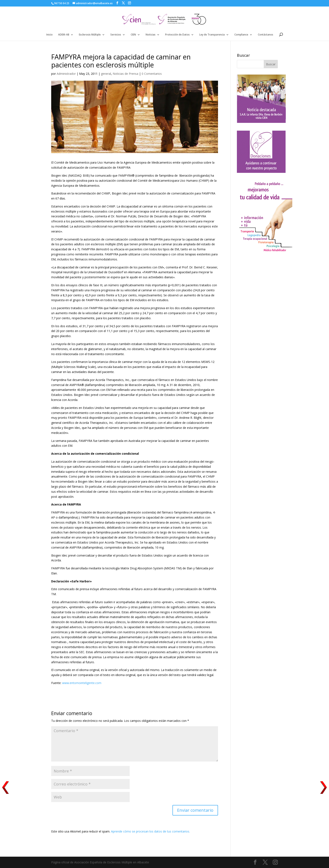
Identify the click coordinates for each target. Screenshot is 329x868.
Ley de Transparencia (212, 35)
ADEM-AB (64, 35)
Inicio (50, 35)
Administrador (66, 74)
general (106, 74)
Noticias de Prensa (125, 74)
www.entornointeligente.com (82, 683)
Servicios (116, 35)
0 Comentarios (152, 74)
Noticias (151, 35)
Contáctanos (266, 35)
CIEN (133, 35)
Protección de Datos (177, 35)
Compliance (241, 35)
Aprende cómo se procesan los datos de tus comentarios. (150, 831)
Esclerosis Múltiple (90, 35)
